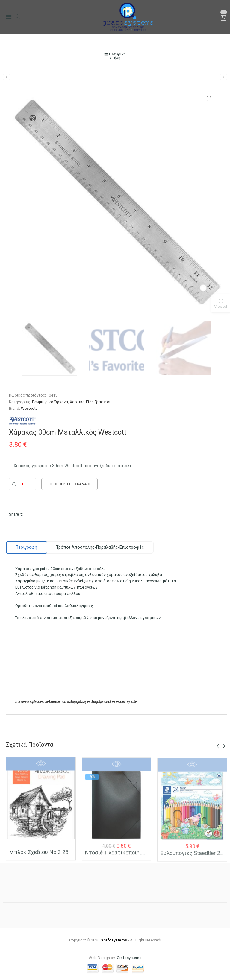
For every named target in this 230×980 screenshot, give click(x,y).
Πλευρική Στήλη (115, 56)
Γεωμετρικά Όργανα (50, 402)
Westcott (29, 408)
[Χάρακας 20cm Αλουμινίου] (6, 77)
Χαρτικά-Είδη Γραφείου (91, 402)
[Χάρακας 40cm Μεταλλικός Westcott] (224, 77)
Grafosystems (129, 958)
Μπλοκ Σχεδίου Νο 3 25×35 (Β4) (49, 855)
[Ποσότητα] (22, 484)
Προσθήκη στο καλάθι (69, 484)
